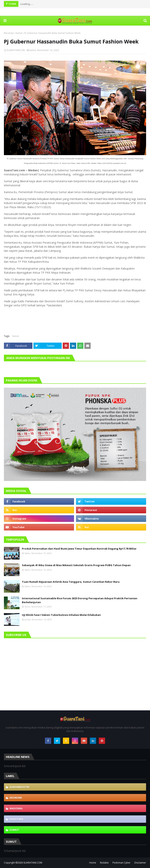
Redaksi (104, 863)
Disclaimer (140, 863)
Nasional (16, 808)
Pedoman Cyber (121, 863)
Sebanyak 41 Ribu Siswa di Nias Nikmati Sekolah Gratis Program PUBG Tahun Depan (76, 565)
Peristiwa (16, 819)
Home (93, 863)
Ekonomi (16, 798)
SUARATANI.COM (33, 863)
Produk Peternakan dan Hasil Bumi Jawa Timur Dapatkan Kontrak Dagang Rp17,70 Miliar (79, 549)
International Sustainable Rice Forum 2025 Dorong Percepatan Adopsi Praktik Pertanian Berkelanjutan (80, 600)
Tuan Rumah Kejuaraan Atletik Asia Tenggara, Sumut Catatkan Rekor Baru (71, 582)
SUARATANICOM (16, 50)
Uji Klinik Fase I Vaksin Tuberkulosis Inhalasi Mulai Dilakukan (61, 615)
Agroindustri (19, 787)
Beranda (9, 33)
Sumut (19, 33)
